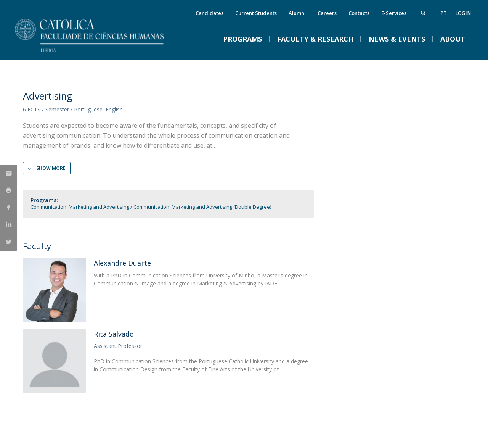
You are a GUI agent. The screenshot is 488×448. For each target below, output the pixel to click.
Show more (51, 168)
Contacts (359, 13)
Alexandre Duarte (122, 263)
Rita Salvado (114, 334)
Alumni (297, 13)
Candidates (209, 13)
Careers (327, 13)
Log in (463, 13)
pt (444, 13)
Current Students (256, 13)
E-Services (394, 13)
